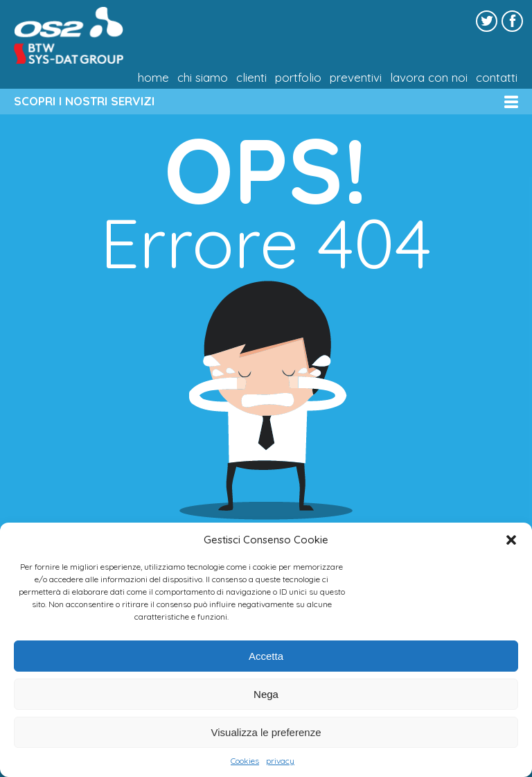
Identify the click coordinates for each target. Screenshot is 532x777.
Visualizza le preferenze (266, 732)
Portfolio (298, 78)
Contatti (497, 78)
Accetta (266, 656)
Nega (266, 694)
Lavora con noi (429, 78)
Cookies (245, 761)
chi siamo (203, 78)
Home (153, 78)
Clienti (251, 78)
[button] (511, 540)
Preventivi (356, 78)
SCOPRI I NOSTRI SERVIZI (84, 101)
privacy (280, 761)
